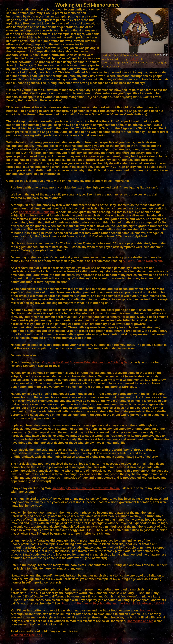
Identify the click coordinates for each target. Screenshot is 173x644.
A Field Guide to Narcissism (142, 261)
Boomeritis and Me (140, 621)
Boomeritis (147, 610)
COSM (134, 59)
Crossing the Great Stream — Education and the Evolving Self (86, 362)
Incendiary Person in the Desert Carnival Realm (86, 488)
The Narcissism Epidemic (37, 212)
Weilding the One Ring (26, 635)
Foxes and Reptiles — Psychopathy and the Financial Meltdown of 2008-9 (113, 603)
